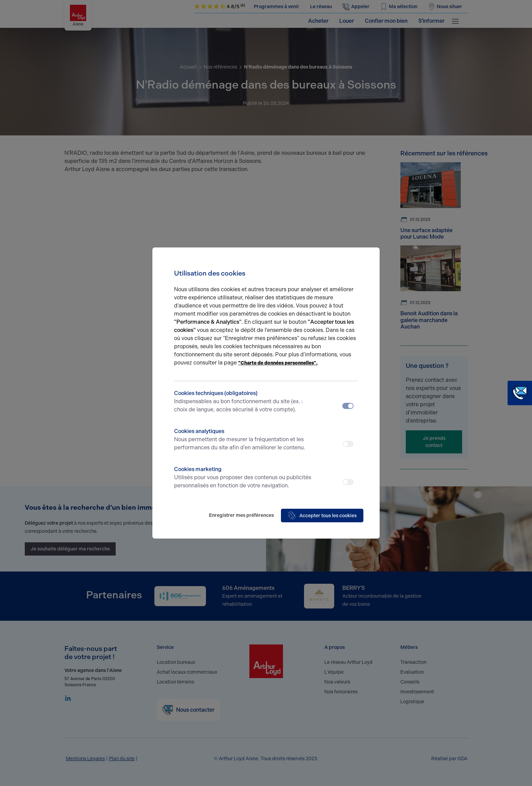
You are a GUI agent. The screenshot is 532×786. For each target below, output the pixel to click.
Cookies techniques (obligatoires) (243, 402)
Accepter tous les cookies (322, 516)
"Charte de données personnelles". (278, 363)
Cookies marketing (243, 478)
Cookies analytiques (243, 440)
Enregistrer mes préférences (241, 515)
